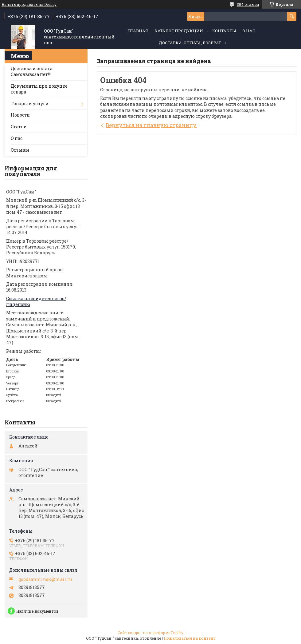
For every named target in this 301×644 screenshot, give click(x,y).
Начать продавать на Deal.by (29, 4)
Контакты (224, 31)
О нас (249, 31)
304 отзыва (248, 4)
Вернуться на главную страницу (151, 125)
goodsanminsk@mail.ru (45, 579)
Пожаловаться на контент (190, 638)
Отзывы (20, 150)
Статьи (19, 127)
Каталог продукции (179, 31)
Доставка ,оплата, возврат (190, 43)
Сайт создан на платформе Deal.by (150, 633)
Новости (20, 115)
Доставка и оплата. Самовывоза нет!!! (32, 71)
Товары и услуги (30, 103)
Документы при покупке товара (39, 89)
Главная (138, 31)
